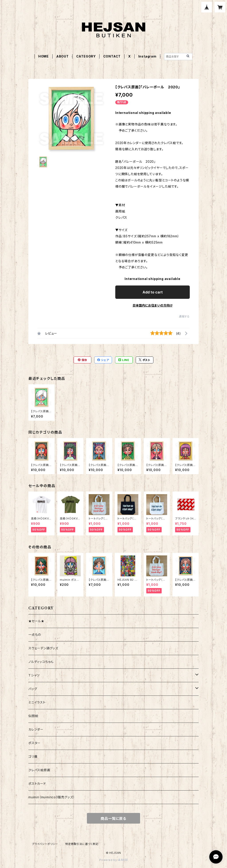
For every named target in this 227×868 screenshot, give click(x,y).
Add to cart (153, 292)
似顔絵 (33, 716)
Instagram (147, 56)
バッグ (33, 689)
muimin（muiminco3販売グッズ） (52, 797)
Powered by (113, 860)
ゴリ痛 (33, 756)
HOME (44, 56)
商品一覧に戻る (113, 818)
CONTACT (112, 56)
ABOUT (63, 56)
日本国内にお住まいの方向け (153, 305)
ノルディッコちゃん (41, 662)
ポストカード (37, 784)
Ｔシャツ (34, 675)
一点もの (35, 635)
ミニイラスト (37, 702)
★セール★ (36, 621)
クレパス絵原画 (39, 770)
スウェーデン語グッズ (43, 648)
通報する (184, 316)
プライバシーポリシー (45, 844)
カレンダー (36, 729)
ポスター (34, 743)
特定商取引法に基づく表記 (82, 844)
